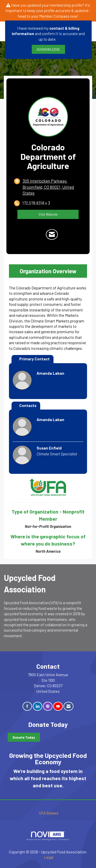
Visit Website (48, 214)
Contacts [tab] (28, 405)
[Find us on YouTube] (58, 706)
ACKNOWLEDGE (48, 49)
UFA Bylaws (49, 813)
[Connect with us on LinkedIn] (38, 706)
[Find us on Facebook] (27, 706)
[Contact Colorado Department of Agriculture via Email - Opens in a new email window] (52, 235)
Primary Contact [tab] (34, 359)
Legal (49, 857)
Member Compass (54, 16)
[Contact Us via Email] (68, 706)
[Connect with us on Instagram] (48, 706)
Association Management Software (48, 836)
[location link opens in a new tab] (52, 187)
